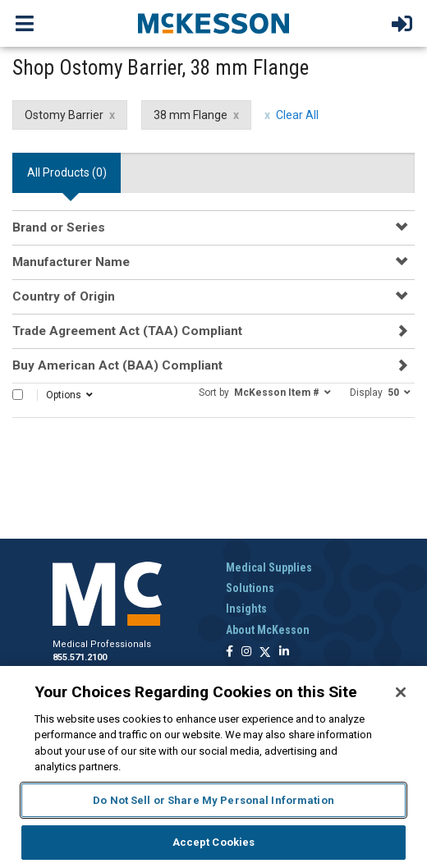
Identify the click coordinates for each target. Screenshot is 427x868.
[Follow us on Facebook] (230, 652)
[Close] (401, 692)
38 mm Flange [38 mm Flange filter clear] (191, 115)
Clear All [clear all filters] (297, 115)
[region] (213, 767)
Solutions (250, 588)
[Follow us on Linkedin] (284, 652)
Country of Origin (64, 296)
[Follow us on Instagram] (246, 652)
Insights (246, 609)
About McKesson (268, 630)
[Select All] (18, 395)
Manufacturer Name (71, 262)
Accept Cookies (214, 842)
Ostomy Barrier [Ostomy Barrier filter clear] (64, 115)
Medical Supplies (269, 567)
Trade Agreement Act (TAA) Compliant (127, 331)
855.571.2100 (80, 657)
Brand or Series (59, 227)
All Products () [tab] (67, 172)
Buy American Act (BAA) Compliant (117, 365)
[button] (265, 392)
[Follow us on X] (265, 652)
